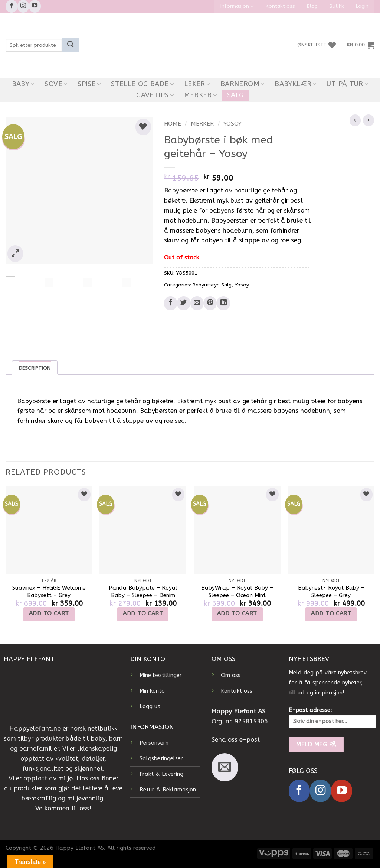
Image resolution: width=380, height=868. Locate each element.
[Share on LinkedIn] (223, 303)
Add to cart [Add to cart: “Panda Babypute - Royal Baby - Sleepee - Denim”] (143, 613)
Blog (312, 6)
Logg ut (150, 706)
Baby (23, 84)
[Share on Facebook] (171, 303)
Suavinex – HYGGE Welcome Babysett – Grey (49, 592)
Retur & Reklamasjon (168, 790)
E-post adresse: (332, 718)
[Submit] (71, 45)
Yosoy (232, 124)
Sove (56, 84)
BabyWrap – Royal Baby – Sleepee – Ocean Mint (237, 592)
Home (173, 124)
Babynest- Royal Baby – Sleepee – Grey (331, 592)
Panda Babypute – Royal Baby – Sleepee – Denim (143, 592)
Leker (197, 84)
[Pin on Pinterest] (210, 303)
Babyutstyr (205, 285)
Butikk (337, 6)
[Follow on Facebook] (12, 6)
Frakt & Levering (161, 774)
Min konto (152, 691)
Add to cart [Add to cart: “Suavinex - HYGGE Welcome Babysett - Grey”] (49, 613)
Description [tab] (35, 368)
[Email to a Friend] (197, 303)
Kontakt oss (280, 6)
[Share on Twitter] (184, 303)
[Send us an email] (225, 767)
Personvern (154, 743)
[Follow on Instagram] (23, 6)
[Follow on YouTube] (35, 6)
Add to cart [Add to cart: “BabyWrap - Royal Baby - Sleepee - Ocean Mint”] (237, 613)
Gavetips (155, 95)
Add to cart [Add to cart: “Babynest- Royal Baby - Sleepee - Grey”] (331, 613)
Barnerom (243, 84)
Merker (201, 95)
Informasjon (237, 7)
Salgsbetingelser (161, 759)
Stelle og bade (142, 84)
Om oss (231, 675)
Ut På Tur (347, 84)
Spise (89, 84)
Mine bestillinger (161, 675)
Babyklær (296, 84)
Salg (235, 95)
